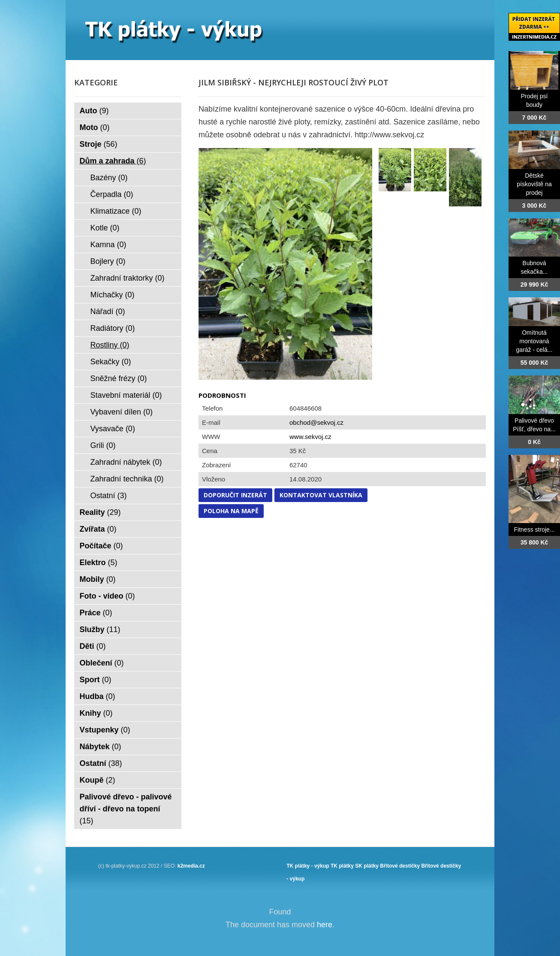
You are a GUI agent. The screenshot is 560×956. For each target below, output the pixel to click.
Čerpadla (112, 194)
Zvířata (98, 529)
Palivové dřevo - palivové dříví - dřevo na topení (126, 809)
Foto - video (107, 596)
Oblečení (102, 663)
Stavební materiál (126, 395)
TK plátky (342, 866)
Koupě (98, 780)
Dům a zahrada (113, 161)
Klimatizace (116, 211)
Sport (96, 680)
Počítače (101, 546)
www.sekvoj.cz (310, 437)
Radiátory (113, 328)
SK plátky (367, 866)
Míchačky (113, 295)
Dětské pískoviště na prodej (534, 184)
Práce (96, 613)
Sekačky (111, 362)
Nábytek (101, 747)
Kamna (108, 245)
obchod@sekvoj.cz (316, 422)
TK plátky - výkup (308, 866)
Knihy (96, 713)
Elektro (99, 563)
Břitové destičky (400, 866)
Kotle (105, 228)
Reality (100, 512)
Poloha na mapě (231, 511)
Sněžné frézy (119, 378)
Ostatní (109, 496)
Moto (95, 127)
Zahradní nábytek (126, 462)
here (325, 925)
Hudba (98, 696)
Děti (93, 646)
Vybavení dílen (122, 412)
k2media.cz (191, 866)
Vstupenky (105, 730)
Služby (100, 629)
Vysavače (113, 429)
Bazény (109, 178)
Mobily (98, 579)
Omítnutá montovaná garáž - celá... (534, 341)
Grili (103, 445)
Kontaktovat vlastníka (321, 495)
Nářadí (108, 312)
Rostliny (110, 345)
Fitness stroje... (534, 529)
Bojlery (108, 261)
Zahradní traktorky (128, 278)
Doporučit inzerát (235, 495)
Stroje (99, 144)
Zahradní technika (127, 479)
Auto (94, 111)
